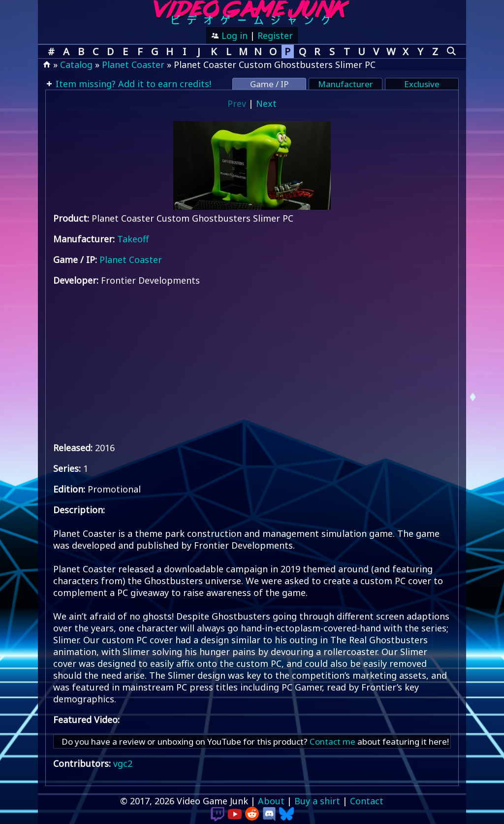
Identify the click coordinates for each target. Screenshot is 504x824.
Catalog (76, 65)
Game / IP (269, 84)
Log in (233, 35)
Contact (367, 801)
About (271, 801)
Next (266, 103)
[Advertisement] (252, 364)
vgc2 (123, 763)
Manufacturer (346, 84)
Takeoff (133, 239)
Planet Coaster (133, 65)
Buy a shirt (317, 801)
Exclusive (422, 84)
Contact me (332, 742)
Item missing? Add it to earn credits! (132, 84)
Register (275, 35)
